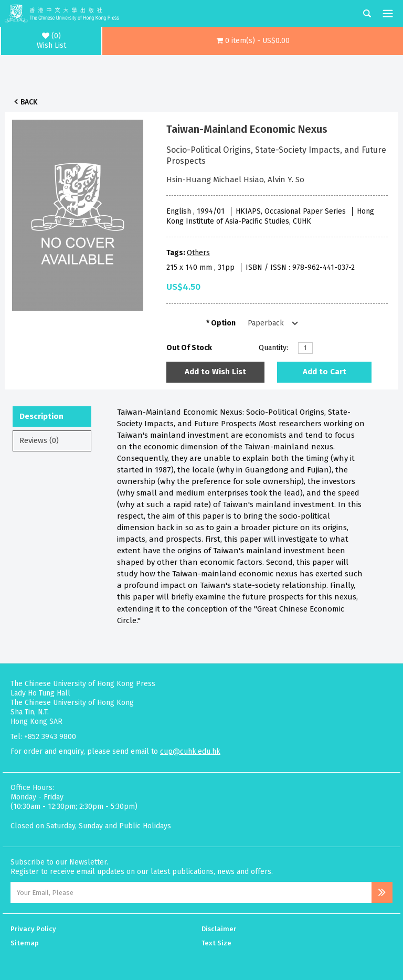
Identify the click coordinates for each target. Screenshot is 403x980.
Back (29, 102)
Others (198, 253)
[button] (253, 41)
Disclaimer (219, 929)
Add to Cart (325, 372)
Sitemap (25, 943)
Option (223, 323)
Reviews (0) (39, 440)
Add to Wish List (215, 372)
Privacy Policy (33, 929)
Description (41, 416)
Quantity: (273, 348)
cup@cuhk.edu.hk (190, 751)
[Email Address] (191, 892)
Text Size (216, 943)
